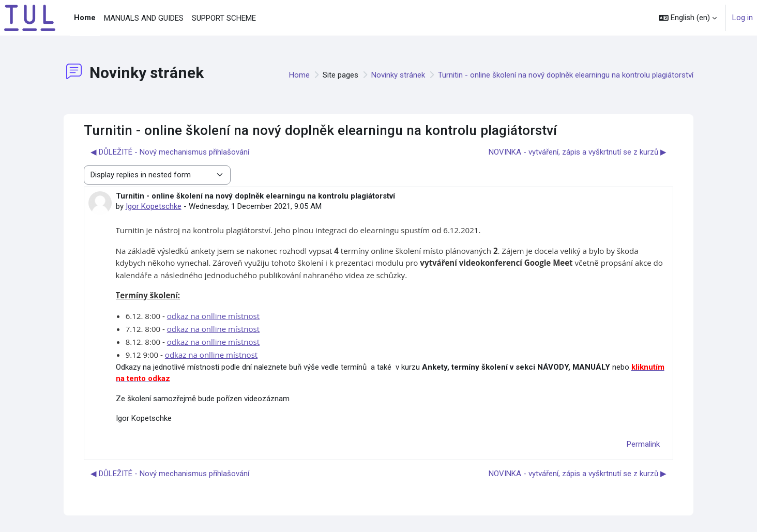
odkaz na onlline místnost (213, 316)
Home (299, 75)
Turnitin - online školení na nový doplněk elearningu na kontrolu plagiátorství (566, 75)
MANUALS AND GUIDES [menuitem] (144, 18)
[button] (688, 18)
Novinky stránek (398, 75)
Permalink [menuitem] (643, 444)
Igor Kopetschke (154, 206)
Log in (743, 18)
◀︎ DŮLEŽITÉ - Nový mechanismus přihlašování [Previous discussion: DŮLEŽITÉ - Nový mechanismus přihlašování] (170, 152)
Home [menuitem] (85, 18)
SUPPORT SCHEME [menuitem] (224, 18)
